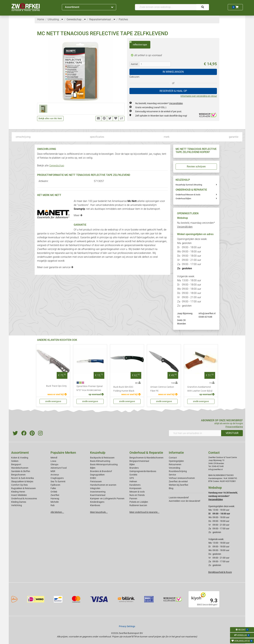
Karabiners (135, 485)
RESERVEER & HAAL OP (173, 91)
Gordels (133, 475)
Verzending (174, 468)
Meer (78, 215)
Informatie (176, 453)
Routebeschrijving (178, 471)
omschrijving (23, 137)
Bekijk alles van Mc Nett (50, 118)
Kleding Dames (19, 502)
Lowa (53, 461)
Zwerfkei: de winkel (178, 481)
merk (167, 137)
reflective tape (138, 43)
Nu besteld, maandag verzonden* (159, 103)
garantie (234, 137)
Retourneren (175, 464)
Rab (53, 505)
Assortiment (89, 7)
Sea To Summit (58, 481)
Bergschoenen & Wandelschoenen (146, 458)
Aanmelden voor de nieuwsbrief (185, 501)
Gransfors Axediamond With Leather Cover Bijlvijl (200, 389)
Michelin (55, 502)
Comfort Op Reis (19, 485)
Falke (53, 488)
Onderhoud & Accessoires (24, 498)
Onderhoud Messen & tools (188, 195)
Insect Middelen (19, 495)
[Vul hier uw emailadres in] (195, 433)
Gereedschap (57, 166)
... (61, 19)
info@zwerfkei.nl (207, 313)
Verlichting (17, 505)
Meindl (54, 458)
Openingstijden (176, 461)
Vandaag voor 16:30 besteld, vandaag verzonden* (223, 496)
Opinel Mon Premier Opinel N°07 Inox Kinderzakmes (89, 388)
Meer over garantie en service (55, 267)
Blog (171, 488)
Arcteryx (55, 475)
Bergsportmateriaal (139, 461)
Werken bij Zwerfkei (178, 485)
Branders (134, 468)
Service (172, 475)
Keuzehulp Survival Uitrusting (189, 185)
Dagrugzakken (97, 475)
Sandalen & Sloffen (21, 471)
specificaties (97, 137)
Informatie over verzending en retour (199, 96)
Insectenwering (98, 492)
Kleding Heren (18, 492)
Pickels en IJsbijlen (139, 502)
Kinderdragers (97, 502)
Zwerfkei (55, 495)
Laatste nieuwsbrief (179, 498)
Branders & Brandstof (101, 471)
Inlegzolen (95, 488)
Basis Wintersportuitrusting (104, 464)
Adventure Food (59, 468)
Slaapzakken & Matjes (22, 481)
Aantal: (134, 64)
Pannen (133, 498)
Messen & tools (137, 492)
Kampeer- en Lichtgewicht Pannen (107, 498)
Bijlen (93, 468)
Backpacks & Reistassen (102, 458)
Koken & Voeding (20, 458)
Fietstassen (96, 481)
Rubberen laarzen (138, 505)
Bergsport (16, 464)
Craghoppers (57, 478)
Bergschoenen (18, 475)
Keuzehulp (98, 453)
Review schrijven (196, 167)
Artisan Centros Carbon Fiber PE (162, 389)
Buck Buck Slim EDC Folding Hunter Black (124, 389)
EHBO (93, 478)
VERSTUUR (232, 433)
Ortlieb (54, 492)
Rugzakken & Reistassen (23, 488)
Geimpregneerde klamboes (143, 471)
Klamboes (95, 505)
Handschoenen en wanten (103, 485)
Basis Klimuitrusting (100, 461)
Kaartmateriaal (98, 495)
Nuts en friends (137, 495)
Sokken (15, 461)
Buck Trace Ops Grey (56, 386)
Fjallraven (55, 485)
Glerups (54, 464)
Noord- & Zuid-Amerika (23, 478)
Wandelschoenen (20, 468)
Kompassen (135, 488)
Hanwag (55, 498)
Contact (173, 458)
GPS (132, 478)
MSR (53, 471)
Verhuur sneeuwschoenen (182, 478)
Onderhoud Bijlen (183, 198)
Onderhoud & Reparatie (146, 453)
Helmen (133, 481)
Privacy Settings (127, 626)
